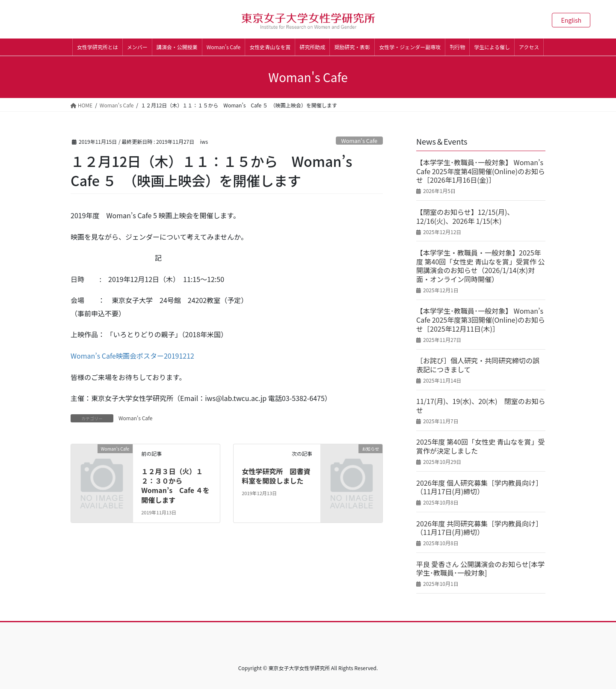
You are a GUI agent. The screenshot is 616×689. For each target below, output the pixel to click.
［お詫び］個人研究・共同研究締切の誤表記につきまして (478, 365)
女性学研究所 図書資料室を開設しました (276, 476)
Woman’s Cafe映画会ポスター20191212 (132, 356)
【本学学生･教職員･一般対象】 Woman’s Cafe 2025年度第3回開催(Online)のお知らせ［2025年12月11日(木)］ (481, 320)
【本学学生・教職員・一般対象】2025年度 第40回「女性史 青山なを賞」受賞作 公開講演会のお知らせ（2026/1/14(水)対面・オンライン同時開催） (481, 266)
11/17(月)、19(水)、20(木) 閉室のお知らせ (481, 406)
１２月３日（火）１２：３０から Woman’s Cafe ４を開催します (175, 486)
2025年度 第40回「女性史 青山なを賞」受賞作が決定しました (480, 446)
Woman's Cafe (359, 141)
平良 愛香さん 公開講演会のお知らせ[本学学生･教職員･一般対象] (480, 569)
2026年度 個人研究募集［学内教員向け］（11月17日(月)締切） (479, 487)
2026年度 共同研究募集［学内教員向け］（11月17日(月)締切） (479, 528)
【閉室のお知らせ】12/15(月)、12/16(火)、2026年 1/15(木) (465, 217)
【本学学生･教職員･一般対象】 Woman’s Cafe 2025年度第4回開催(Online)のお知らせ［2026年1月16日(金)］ (481, 171)
